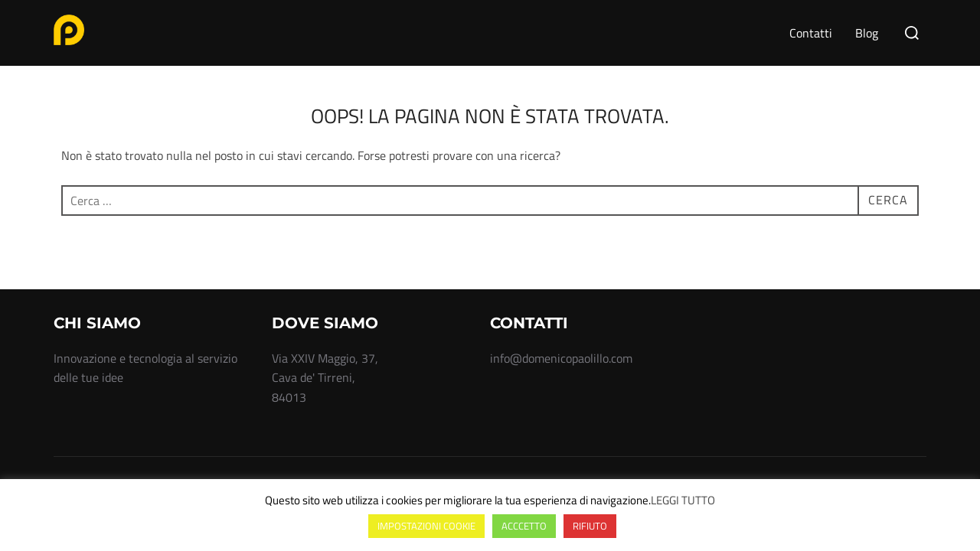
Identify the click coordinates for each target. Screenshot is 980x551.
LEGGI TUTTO (683, 500)
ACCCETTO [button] (524, 526)
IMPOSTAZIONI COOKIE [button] (426, 526)
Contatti (811, 33)
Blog (867, 33)
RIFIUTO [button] (590, 526)
